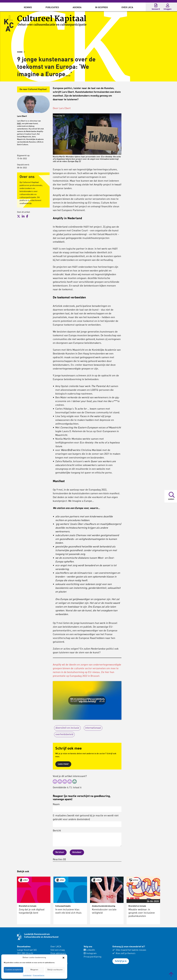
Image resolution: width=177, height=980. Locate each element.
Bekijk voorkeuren (55, 970)
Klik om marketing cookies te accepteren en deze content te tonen (87, 700)
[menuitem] (28, 7)
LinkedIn (89, 950)
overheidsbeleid (64, 734)
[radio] (55, 782)
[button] (63, 958)
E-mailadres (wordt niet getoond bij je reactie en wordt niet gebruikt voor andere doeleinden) (87, 821)
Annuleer (77, 852)
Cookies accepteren (14, 970)
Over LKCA (127, 8)
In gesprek (101, 8)
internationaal (93, 728)
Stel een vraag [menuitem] (58, 950)
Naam (87, 808)
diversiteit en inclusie (67, 728)
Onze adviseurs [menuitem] (58, 953)
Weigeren (34, 970)
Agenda (77, 8)
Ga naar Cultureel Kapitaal (33, 89)
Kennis (28, 8)
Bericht (87, 838)
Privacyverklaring (39, 975)
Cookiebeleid (27, 975)
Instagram (90, 953)
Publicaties (52, 8)
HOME (21, 52)
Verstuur (60, 852)
